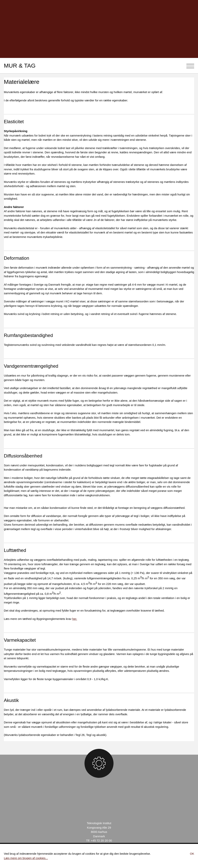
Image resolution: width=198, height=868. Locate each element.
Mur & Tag (20, 66)
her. (75, 619)
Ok (192, 854)
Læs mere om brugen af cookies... (26, 858)
